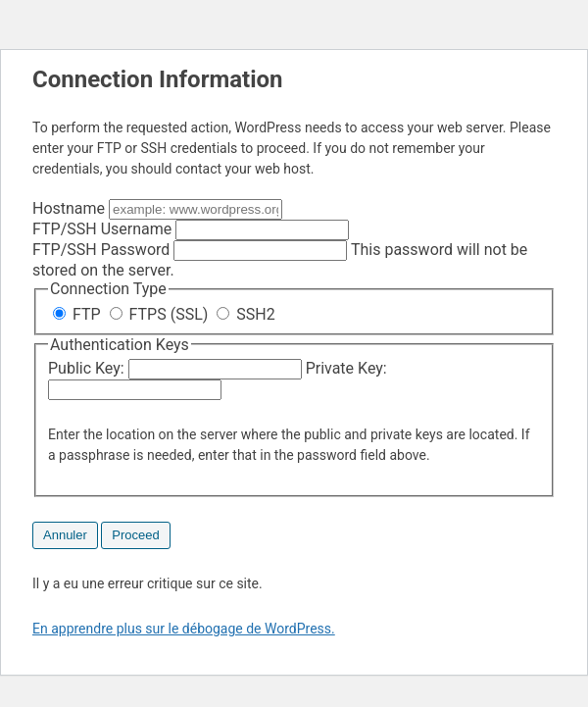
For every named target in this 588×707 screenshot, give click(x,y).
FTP (79, 314)
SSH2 (245, 314)
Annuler (65, 535)
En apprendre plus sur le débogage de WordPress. (184, 629)
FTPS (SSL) (161, 314)
